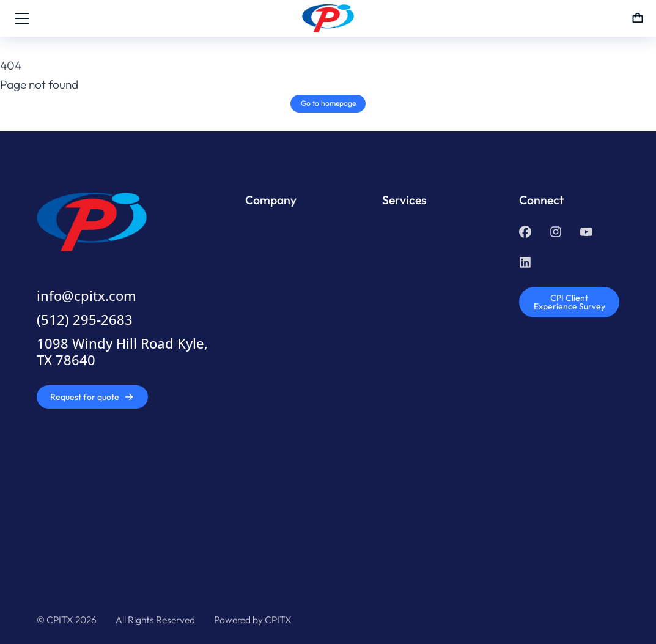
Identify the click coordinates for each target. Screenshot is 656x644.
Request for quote (92, 397)
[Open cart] (638, 18)
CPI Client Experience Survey (569, 302)
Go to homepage (328, 103)
